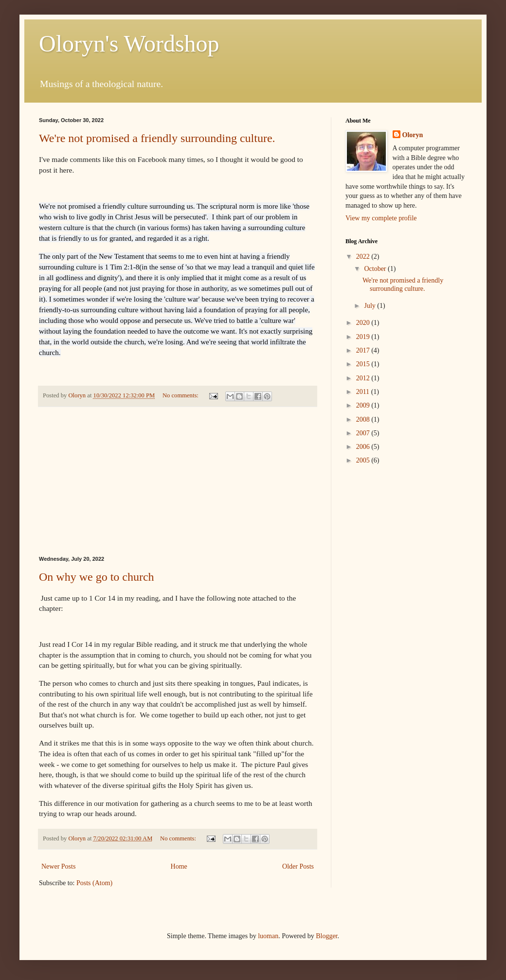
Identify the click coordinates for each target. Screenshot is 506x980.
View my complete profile (381, 218)
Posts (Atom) (94, 883)
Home (179, 866)
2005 (364, 460)
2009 (364, 405)
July (370, 306)
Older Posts (298, 866)
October (376, 269)
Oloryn (413, 135)
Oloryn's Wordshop (129, 44)
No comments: (181, 395)
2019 (364, 337)
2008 (364, 419)
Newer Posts (58, 866)
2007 (364, 433)
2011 (364, 392)
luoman (268, 936)
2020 (364, 323)
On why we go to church (97, 577)
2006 (364, 447)
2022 (364, 257)
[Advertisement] (178, 481)
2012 (364, 378)
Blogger (326, 936)
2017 (364, 350)
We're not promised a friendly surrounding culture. (157, 138)
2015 (364, 364)
